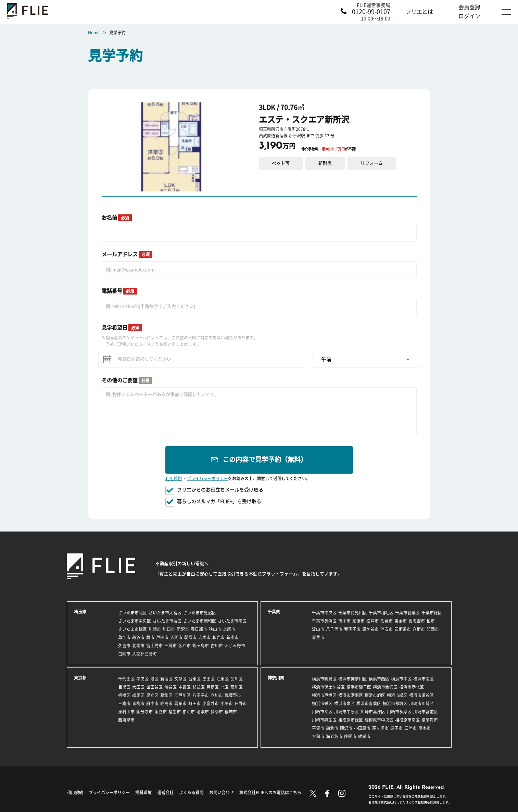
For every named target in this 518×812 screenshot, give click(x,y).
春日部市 (199, 629)
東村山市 (126, 712)
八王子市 (201, 695)
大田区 (138, 687)
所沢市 (183, 629)
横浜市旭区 (375, 695)
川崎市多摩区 (399, 712)
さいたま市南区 (232, 621)
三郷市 (170, 646)
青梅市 (138, 703)
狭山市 (215, 629)
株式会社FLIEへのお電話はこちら (270, 792)
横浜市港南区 (351, 695)
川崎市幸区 (322, 712)
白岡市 (124, 654)
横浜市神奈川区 (353, 679)
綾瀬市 (364, 736)
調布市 (180, 703)
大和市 (318, 736)
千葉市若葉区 (407, 613)
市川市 (344, 621)
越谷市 (138, 637)
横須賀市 (430, 720)
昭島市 (166, 703)
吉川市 (217, 646)
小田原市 (362, 728)
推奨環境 (143, 792)
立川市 (217, 695)
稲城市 (231, 712)
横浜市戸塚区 (324, 695)
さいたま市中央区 (135, 621)
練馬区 (138, 695)
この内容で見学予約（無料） (265, 459)
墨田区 (209, 679)
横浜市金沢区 (385, 687)
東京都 (80, 678)
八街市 (419, 629)
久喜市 (124, 646)
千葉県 (274, 612)
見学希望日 (122, 328)
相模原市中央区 (379, 720)
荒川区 (237, 687)
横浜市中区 (401, 679)
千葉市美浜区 (324, 621)
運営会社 (165, 792)
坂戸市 (185, 646)
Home (94, 33)
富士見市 (154, 646)
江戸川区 (182, 695)
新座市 (232, 637)
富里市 (318, 637)
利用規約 (174, 478)
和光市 (218, 637)
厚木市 (425, 728)
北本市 (138, 646)
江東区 (223, 679)
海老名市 (334, 736)
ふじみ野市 (235, 646)
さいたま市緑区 (132, 629)
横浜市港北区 (412, 687)
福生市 (175, 712)
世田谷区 (154, 687)
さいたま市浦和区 (200, 621)
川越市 (155, 629)
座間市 (350, 736)
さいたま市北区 (132, 613)
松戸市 (372, 621)
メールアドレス (127, 254)
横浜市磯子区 (359, 687)
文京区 (180, 679)
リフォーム (372, 163)
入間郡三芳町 (144, 654)
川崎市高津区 (373, 712)
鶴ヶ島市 (201, 646)
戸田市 (162, 637)
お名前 (117, 218)
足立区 (152, 695)
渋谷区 (170, 687)
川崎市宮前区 (426, 712)
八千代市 (334, 629)
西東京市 (126, 720)
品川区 (237, 679)
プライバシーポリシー (207, 478)
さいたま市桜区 (167, 621)
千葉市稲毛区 (381, 613)
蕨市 (150, 637)
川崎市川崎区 (421, 703)
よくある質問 (191, 792)
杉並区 (199, 687)
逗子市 (396, 728)
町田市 (194, 703)
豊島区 (213, 687)
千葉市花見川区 (353, 613)
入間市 (176, 637)
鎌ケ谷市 (370, 629)
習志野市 (417, 621)
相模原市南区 (407, 720)
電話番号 (119, 291)
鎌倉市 (332, 728)
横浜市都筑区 (395, 703)
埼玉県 (80, 612)
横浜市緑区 (397, 695)
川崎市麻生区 (324, 720)
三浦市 (410, 728)
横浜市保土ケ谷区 (328, 687)
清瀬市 (203, 712)
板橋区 (124, 695)
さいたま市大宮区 (165, 613)
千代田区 (126, 679)
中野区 (185, 687)
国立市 (161, 712)
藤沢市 (346, 728)
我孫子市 (352, 629)
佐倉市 (387, 621)
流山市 (318, 629)
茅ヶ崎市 (380, 728)
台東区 (194, 679)
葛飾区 (166, 695)
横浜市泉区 (344, 703)
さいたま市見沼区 (200, 613)
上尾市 (229, 629)
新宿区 (166, 679)
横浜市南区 (424, 679)
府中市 (152, 703)
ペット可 (281, 163)
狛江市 (189, 712)
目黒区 (124, 687)
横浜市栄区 (322, 703)
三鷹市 (124, 703)
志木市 (204, 637)
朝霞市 (190, 637)
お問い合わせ (222, 792)
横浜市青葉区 (369, 703)
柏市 (431, 621)
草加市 (124, 637)
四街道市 (403, 629)
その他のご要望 (127, 380)
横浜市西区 (379, 679)
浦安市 (387, 629)
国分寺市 (144, 712)
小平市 (227, 703)
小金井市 (211, 703)
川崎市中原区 (346, 712)
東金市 (401, 621)
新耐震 (325, 163)
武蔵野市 (233, 695)
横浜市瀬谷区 (421, 695)
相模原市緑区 (351, 720)
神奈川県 (276, 678)
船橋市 (358, 621)
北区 (225, 687)
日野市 (241, 703)
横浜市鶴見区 (324, 679)
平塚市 (318, 728)
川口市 (169, 629)
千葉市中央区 (324, 613)
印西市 (433, 629)
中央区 (142, 679)
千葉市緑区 (432, 613)
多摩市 (217, 712)
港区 (154, 679)
